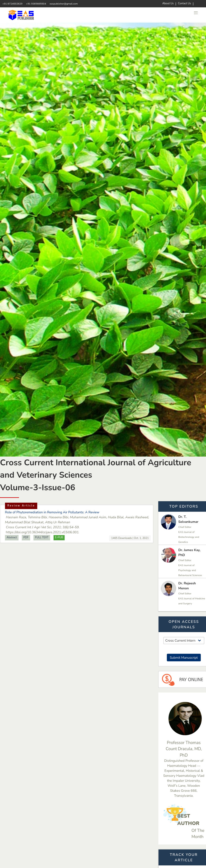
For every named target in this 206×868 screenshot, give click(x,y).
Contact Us (185, 3)
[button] (196, 13)
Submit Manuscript (184, 658)
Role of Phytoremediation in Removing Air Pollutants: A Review (52, 512)
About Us (168, 3)
